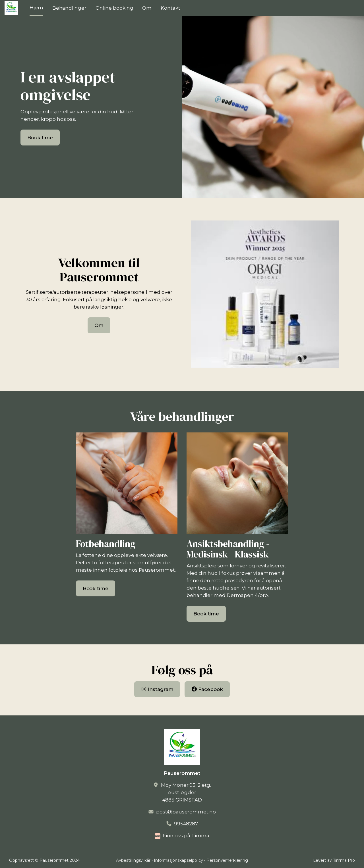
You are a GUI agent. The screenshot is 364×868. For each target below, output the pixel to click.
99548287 (186, 824)
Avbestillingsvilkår (133, 860)
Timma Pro (344, 860)
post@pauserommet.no (186, 812)
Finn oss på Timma (186, 836)
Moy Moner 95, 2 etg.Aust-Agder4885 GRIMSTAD (186, 792)
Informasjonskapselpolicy (178, 860)
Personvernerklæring (227, 860)
